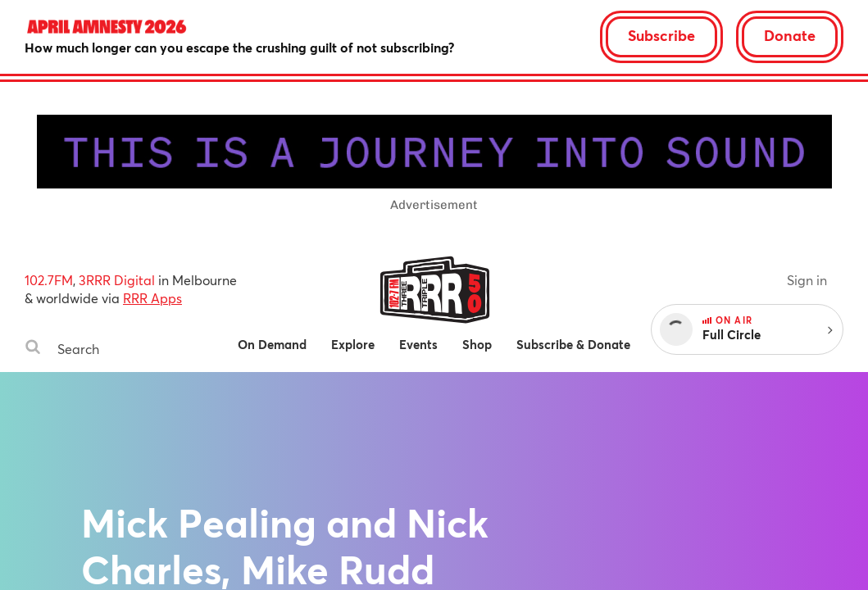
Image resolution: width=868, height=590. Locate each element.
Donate (790, 35)
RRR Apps (152, 298)
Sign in (807, 280)
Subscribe (661, 35)
